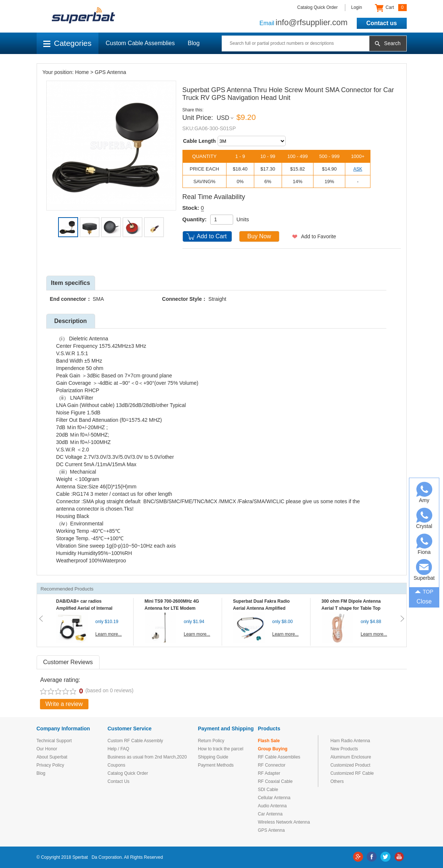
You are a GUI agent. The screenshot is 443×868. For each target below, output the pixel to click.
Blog (194, 43)
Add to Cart (212, 236)
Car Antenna (270, 814)
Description (70, 321)
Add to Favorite (318, 236)
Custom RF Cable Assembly (135, 741)
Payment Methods (216, 765)
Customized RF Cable (352, 773)
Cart (391, 8)
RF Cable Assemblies (279, 757)
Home (82, 72)
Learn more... (109, 634)
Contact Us (119, 781)
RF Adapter (269, 773)
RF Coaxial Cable (275, 781)
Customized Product (350, 765)
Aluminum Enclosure (351, 757)
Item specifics (71, 283)
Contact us (382, 23)
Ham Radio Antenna (350, 741)
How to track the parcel (221, 749)
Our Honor (47, 749)
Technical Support (54, 741)
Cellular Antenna (274, 798)
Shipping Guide (213, 757)
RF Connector (272, 765)
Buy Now (259, 236)
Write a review (64, 704)
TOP (424, 591)
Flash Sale (269, 741)
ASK (358, 169)
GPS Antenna (110, 72)
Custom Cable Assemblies (140, 43)
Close (424, 601)
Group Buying (273, 749)
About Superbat (52, 757)
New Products (344, 749)
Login (357, 7)
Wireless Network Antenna (284, 822)
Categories (68, 43)
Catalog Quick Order (317, 7)
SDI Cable (268, 790)
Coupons (117, 765)
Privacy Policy (51, 765)
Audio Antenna (272, 806)
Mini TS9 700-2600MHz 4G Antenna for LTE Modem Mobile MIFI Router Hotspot (174, 608)
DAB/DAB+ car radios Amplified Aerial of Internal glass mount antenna (84, 608)
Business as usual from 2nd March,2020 (147, 757)
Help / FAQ (119, 749)
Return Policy (211, 741)
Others (337, 781)
